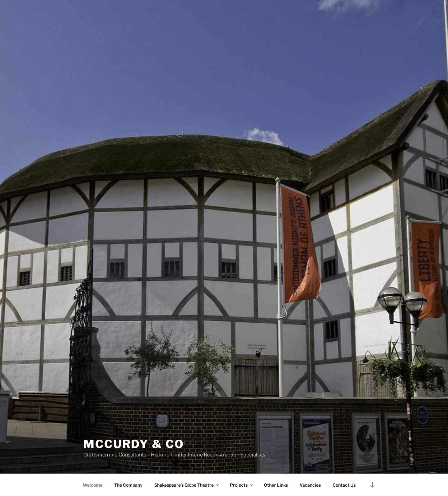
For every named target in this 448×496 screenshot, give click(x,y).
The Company (128, 485)
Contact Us (344, 485)
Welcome (93, 485)
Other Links (276, 485)
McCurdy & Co (134, 444)
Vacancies (310, 485)
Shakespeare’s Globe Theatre (187, 485)
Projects (242, 485)
